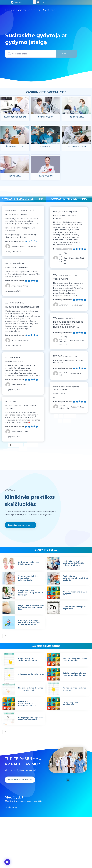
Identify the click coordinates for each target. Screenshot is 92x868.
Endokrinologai (77, 147)
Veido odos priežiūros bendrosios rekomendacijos (28, 579)
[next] (11, 637)
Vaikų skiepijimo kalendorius (70, 704)
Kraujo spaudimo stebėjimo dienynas (27, 660)
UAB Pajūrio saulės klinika (65, 275)
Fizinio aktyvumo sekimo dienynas (74, 690)
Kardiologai (46, 176)
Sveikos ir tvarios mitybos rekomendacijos (75, 660)
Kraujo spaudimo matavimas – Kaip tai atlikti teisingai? (31, 593)
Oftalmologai (46, 117)
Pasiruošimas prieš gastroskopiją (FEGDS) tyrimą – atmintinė (73, 564)
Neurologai (15, 176)
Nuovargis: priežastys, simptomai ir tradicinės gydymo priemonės (29, 623)
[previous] (5, 637)
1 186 (34, 445)
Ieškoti (66, 54)
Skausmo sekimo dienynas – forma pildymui (31, 690)
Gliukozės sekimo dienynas (31, 675)
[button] (44, 2)
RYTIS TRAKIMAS (13, 358)
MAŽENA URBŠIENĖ (15, 264)
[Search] (38, 2)
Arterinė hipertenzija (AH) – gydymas (75, 593)
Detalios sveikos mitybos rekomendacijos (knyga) (74, 675)
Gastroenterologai (15, 117)
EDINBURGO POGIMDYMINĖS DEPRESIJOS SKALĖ (27, 704)
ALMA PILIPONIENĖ (15, 303)
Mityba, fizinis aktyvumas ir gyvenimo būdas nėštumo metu (31, 608)
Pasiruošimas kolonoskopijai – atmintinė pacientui (75, 579)
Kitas (23, 450)
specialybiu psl (46, 89)
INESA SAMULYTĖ (14, 402)
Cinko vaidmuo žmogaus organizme (74, 608)
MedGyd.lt (14, 798)
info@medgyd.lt (12, 808)
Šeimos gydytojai (15, 147)
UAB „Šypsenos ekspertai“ (65, 212)
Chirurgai (46, 147)
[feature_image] (15, 106)
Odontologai (77, 117)
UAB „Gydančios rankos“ (64, 318)
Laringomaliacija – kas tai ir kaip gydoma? (30, 564)
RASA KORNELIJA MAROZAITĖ (20, 211)
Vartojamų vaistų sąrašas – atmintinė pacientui (31, 719)
